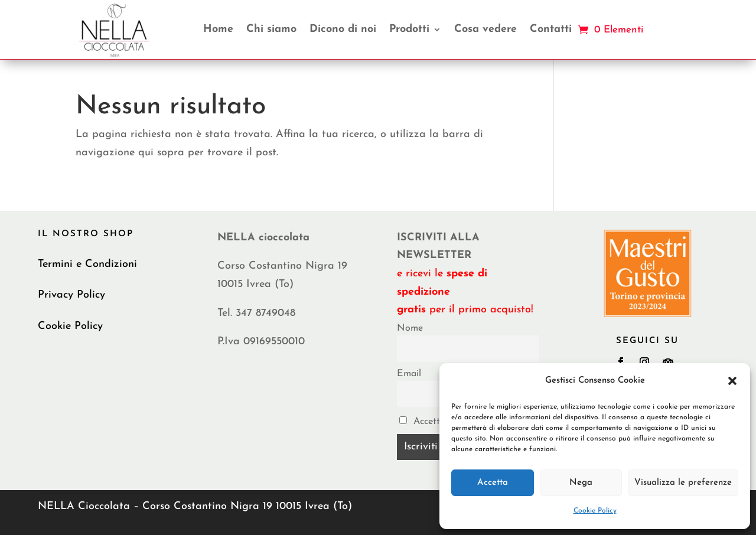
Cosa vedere (485, 29)
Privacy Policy (71, 295)
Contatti (551, 29)
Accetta (493, 483)
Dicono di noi (343, 29)
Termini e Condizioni (87, 264)
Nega (581, 483)
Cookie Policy (595, 511)
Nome (410, 328)
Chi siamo (271, 29)
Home (218, 29)
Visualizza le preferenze (683, 483)
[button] (732, 381)
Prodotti (409, 29)
